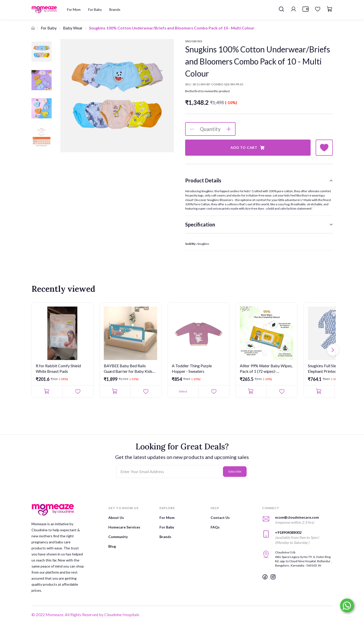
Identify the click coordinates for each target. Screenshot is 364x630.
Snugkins (203, 244)
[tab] (259, 180)
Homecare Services (124, 527)
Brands (165, 537)
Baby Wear (73, 28)
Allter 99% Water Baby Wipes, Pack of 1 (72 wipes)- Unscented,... (266, 369)
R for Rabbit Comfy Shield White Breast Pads (58, 368)
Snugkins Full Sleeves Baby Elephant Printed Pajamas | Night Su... (331, 369)
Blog (112, 546)
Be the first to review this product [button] (207, 91)
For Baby (49, 28)
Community (118, 537)
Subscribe (235, 471)
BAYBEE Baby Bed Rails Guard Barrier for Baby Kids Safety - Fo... (128, 369)
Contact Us (220, 518)
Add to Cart (248, 148)
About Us (116, 518)
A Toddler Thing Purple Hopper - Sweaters (192, 368)
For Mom (167, 518)
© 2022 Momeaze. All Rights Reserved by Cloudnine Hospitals (85, 615)
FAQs (215, 527)
